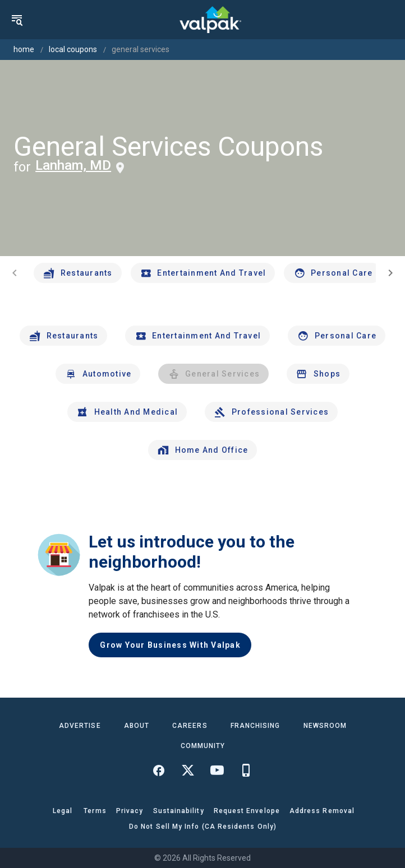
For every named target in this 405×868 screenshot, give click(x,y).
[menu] (17, 20)
